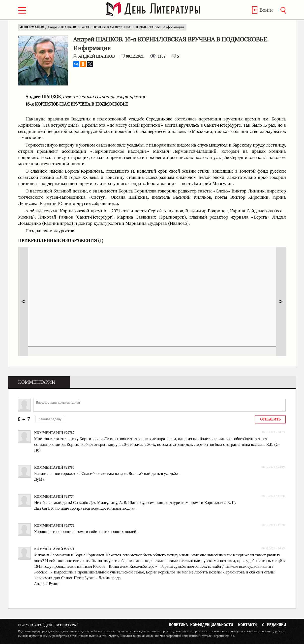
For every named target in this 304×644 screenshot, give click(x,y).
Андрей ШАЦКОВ (96, 56)
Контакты (248, 626)
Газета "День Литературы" (48, 625)
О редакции (274, 626)
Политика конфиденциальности (201, 626)
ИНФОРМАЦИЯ (32, 27)
